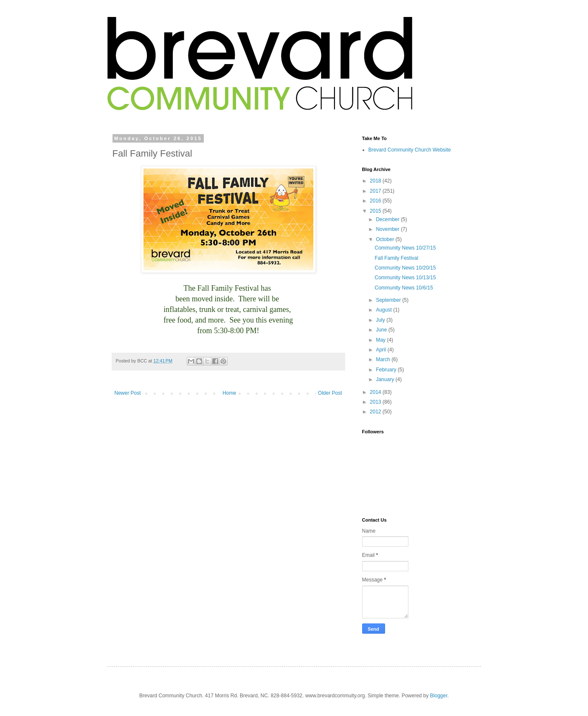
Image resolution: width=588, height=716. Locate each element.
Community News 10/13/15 (405, 278)
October (385, 239)
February (387, 370)
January (385, 379)
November (388, 229)
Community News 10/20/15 (405, 268)
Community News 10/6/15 (404, 288)
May (381, 340)
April (381, 350)
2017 (376, 191)
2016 (376, 201)
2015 (376, 211)
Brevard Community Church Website (410, 150)
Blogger (439, 696)
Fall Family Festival (396, 258)
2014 (376, 392)
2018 (376, 181)
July (381, 320)
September (389, 300)
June (382, 330)
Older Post (330, 393)
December (388, 219)
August (384, 310)
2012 (376, 412)
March (384, 359)
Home (229, 393)
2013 (376, 402)
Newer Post (128, 393)
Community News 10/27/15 (405, 248)
